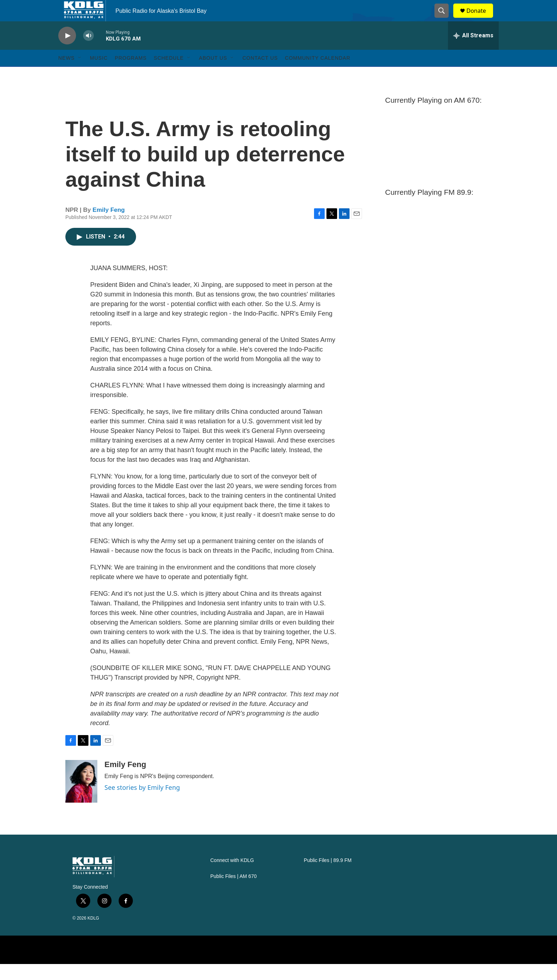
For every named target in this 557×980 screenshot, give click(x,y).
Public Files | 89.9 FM (328, 876)
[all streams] (473, 52)
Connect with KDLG (232, 876)
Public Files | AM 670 (233, 892)
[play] (67, 52)
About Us (213, 74)
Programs (131, 74)
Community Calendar (318, 74)
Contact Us (260, 74)
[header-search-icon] (445, 19)
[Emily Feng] (81, 797)
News (66, 74)
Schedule (169, 74)
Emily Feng (109, 226)
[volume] (88, 52)
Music (99, 74)
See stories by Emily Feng (142, 803)
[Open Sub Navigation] (80, 74)
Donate (481, 19)
